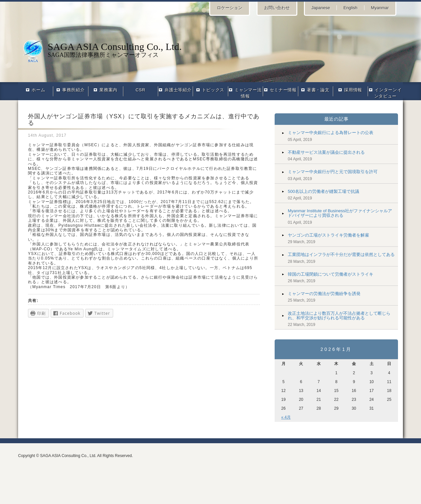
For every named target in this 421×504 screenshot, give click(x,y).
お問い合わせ (277, 8)
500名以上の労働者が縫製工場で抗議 (323, 191)
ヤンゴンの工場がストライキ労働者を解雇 (328, 235)
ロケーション (230, 8)
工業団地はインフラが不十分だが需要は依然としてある (341, 254)
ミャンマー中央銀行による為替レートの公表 (331, 133)
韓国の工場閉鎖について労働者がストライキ (331, 274)
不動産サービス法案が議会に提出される (326, 152)
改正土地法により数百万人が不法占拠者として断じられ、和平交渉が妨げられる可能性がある (339, 316)
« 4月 (286, 417)
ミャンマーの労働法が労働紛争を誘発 (324, 294)
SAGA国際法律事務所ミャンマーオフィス (210, 50)
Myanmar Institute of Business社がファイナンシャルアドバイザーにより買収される (340, 213)
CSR (140, 90)
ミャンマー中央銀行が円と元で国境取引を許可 (333, 172)
